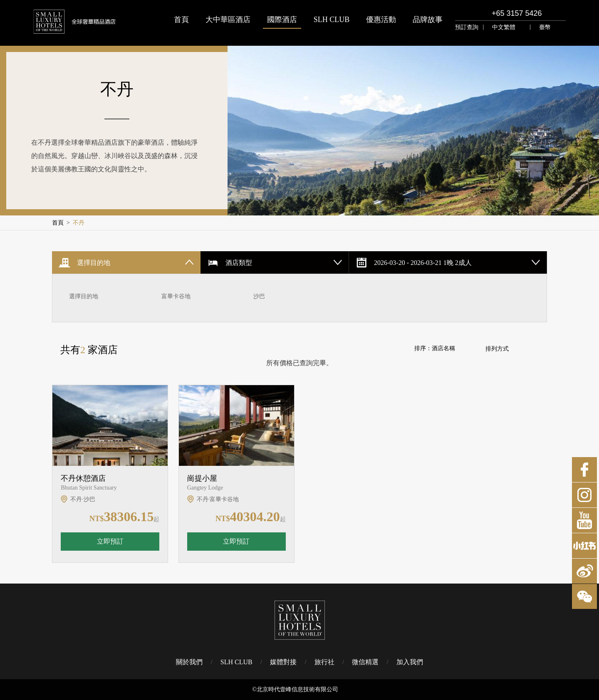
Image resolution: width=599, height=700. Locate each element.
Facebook (584, 470)
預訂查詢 (467, 27)
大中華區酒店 (228, 20)
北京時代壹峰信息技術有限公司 (297, 689)
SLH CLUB (332, 20)
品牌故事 (428, 20)
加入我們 (410, 662)
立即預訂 (110, 541)
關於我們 (189, 662)
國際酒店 (282, 20)
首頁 (181, 20)
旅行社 (324, 662)
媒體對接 (283, 662)
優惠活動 (381, 20)
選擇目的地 (84, 296)
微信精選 (365, 662)
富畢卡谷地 (176, 296)
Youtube (584, 520)
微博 (584, 571)
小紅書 (584, 546)
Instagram (584, 495)
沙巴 (259, 296)
